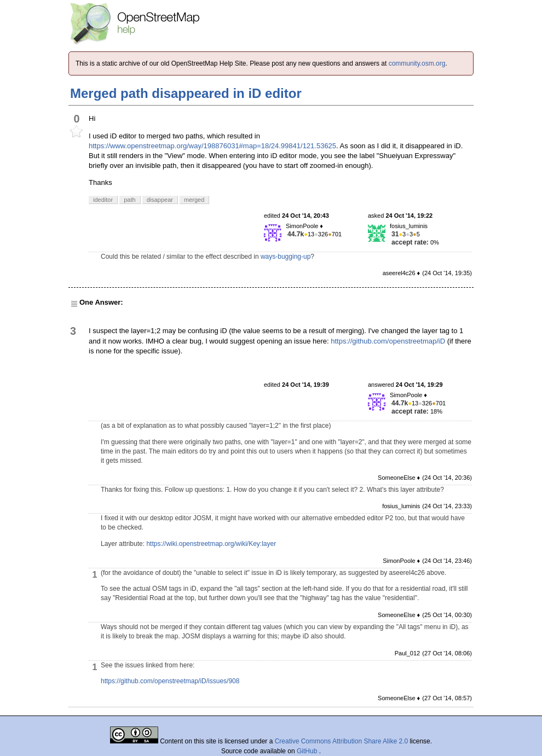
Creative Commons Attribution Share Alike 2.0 (341, 741)
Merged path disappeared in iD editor (186, 93)
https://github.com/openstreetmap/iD (388, 341)
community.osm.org (417, 63)
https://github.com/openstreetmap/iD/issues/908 (170, 681)
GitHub (308, 751)
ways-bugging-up (286, 257)
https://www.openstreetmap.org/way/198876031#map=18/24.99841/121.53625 (212, 146)
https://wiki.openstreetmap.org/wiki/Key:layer (211, 544)
